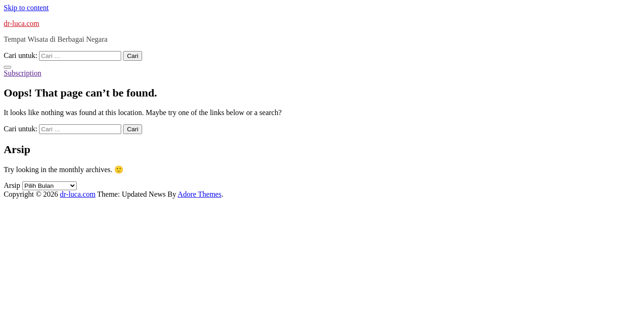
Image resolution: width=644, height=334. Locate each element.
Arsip (12, 185)
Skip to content (26, 8)
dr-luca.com (22, 23)
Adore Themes (200, 194)
